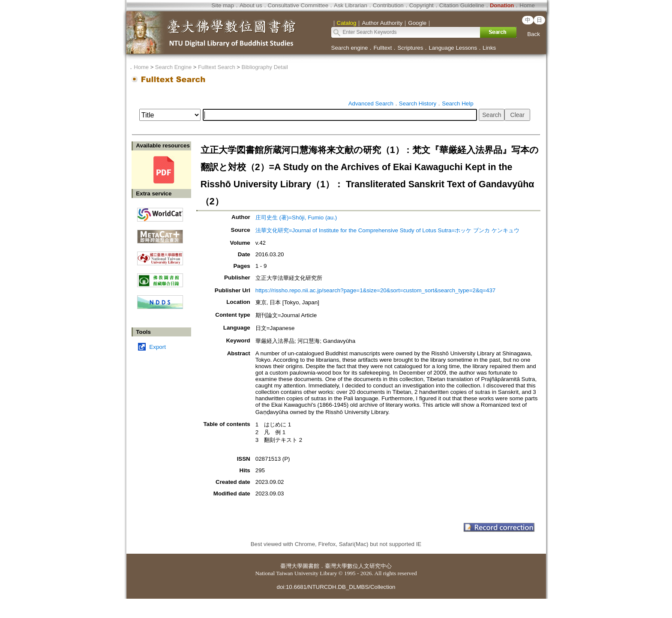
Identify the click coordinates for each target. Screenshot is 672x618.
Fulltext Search (217, 67)
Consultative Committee (298, 5)
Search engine (350, 48)
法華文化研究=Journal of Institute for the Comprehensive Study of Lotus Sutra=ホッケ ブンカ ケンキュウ (387, 230)
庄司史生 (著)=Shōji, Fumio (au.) (296, 217)
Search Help (457, 103)
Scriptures (410, 48)
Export (157, 347)
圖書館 (311, 566)
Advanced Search (371, 103)
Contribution (388, 5)
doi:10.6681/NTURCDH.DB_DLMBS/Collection (336, 587)
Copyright (421, 5)
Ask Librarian (351, 5)
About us (251, 5)
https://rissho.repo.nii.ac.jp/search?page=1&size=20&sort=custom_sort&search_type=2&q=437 (376, 290)
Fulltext (382, 48)
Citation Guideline (462, 5)
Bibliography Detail (265, 67)
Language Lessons (453, 48)
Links (489, 48)
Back (534, 34)
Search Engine (173, 67)
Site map (223, 5)
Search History (418, 103)
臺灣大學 (291, 566)
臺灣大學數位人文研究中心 (358, 566)
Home (527, 5)
